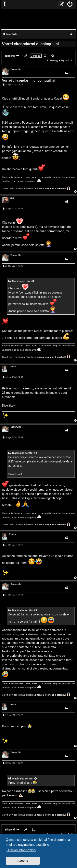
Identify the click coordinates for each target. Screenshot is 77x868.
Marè (12, 198)
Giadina (13, 367)
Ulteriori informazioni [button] (21, 850)
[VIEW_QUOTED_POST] (33, 281)
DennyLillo (16, 69)
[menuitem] (70, 4)
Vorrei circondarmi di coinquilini (30, 44)
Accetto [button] (23, 861)
